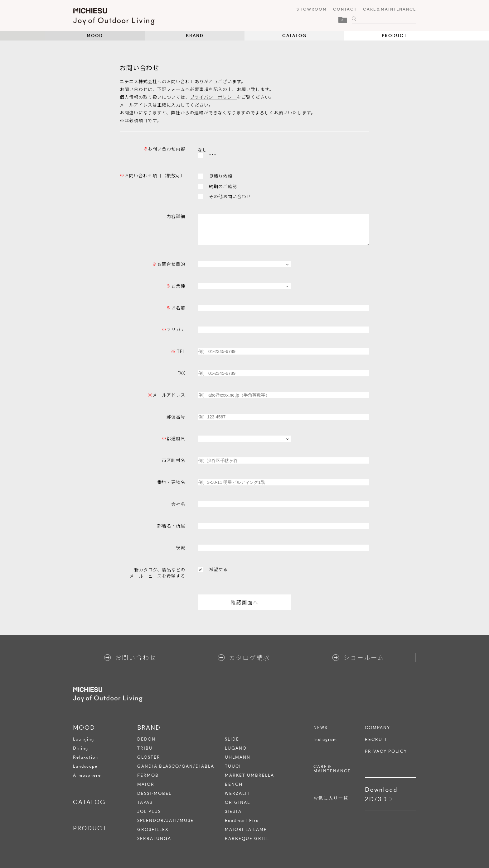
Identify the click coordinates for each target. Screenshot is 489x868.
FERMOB (148, 775)
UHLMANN (238, 757)
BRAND (195, 36)
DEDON (146, 739)
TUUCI (233, 766)
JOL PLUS (149, 811)
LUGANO (236, 748)
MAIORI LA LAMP (246, 830)
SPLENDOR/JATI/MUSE (165, 820)
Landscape (85, 766)
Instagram (325, 740)
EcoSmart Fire (242, 820)
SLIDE (232, 739)
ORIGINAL (237, 802)
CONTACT (345, 9)
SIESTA (233, 811)
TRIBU (145, 748)
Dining (81, 748)
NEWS (320, 728)
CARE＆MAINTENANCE (390, 9)
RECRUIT (376, 740)
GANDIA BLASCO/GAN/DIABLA (176, 766)
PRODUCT (394, 36)
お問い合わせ (130, 657)
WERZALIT (237, 793)
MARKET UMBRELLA (249, 775)
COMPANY (378, 728)
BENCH (234, 784)
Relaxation (86, 757)
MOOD (95, 36)
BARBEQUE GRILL (247, 839)
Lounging (84, 739)
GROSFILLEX (153, 830)
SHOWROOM (312, 9)
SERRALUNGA (154, 839)
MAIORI (147, 784)
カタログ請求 (244, 657)
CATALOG (294, 36)
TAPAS (145, 802)
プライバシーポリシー (213, 97)
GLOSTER (149, 757)
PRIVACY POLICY (386, 751)
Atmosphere (87, 775)
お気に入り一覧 (331, 798)
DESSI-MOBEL (154, 793)
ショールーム (358, 657)
